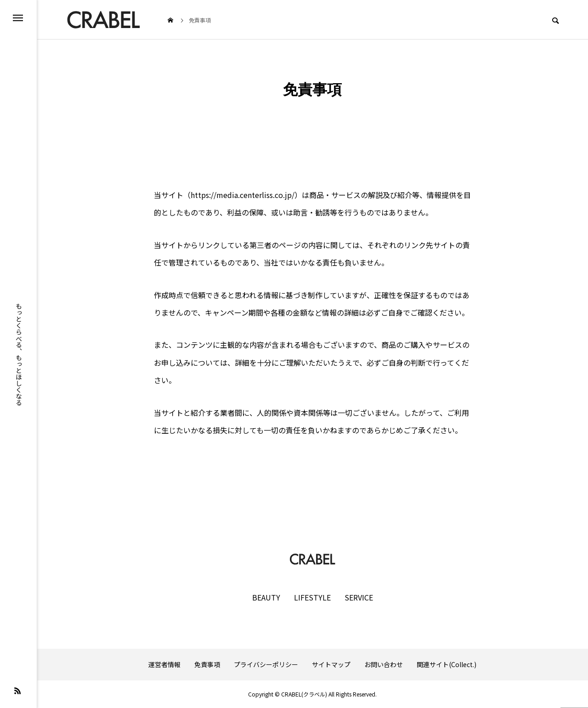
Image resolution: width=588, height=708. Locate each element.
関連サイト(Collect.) (447, 665)
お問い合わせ (384, 665)
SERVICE (359, 597)
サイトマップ (331, 665)
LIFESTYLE (312, 597)
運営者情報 (164, 665)
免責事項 (207, 665)
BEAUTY (266, 597)
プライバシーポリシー (266, 665)
